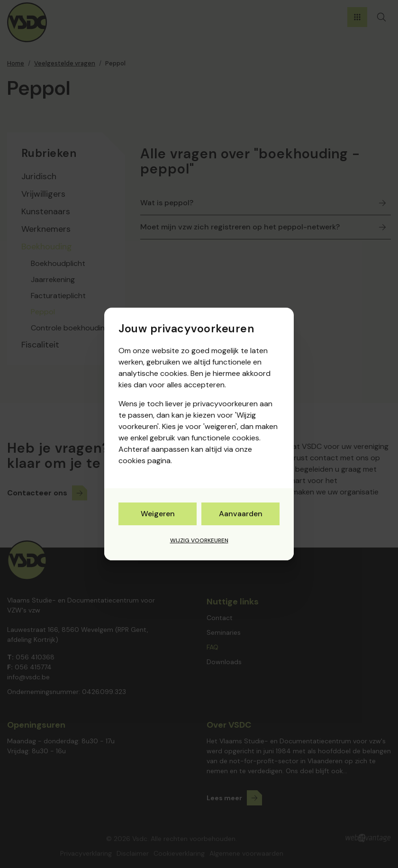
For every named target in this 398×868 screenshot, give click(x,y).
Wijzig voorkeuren (199, 540)
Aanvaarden (241, 514)
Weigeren (158, 514)
